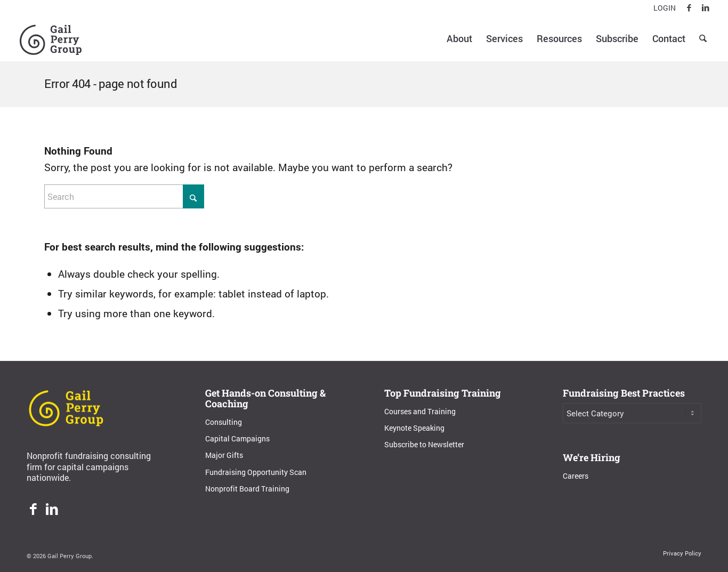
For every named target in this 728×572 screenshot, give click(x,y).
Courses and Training (420, 411)
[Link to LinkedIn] (706, 8)
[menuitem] (662, 8)
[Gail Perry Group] (51, 39)
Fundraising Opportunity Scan (256, 472)
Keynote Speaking (414, 428)
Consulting (224, 422)
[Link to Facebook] (689, 8)
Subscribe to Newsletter (424, 444)
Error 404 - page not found (111, 83)
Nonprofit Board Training (247, 489)
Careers (576, 476)
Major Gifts (224, 455)
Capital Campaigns (237, 438)
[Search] (703, 39)
